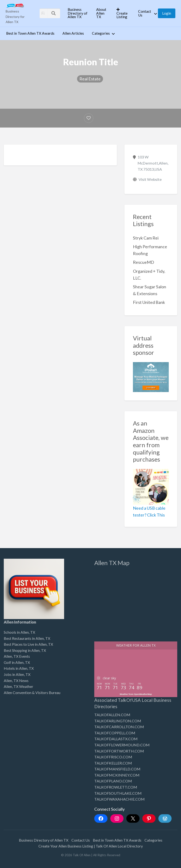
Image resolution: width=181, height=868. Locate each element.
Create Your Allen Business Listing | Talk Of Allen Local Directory (91, 846)
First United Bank (149, 302)
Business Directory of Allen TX (78, 13)
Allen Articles (73, 33)
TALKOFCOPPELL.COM (115, 733)
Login (167, 13)
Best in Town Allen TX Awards (30, 33)
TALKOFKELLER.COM (113, 763)
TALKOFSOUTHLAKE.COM (118, 793)
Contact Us (145, 13)
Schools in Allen (16, 632)
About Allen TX (101, 13)
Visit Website (150, 179)
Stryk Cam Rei (146, 238)
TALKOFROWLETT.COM (116, 787)
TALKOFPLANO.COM (113, 781)
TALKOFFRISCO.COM (113, 757)
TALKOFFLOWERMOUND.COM (122, 745)
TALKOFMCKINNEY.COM (117, 775)
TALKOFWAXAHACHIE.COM (119, 799)
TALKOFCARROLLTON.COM (119, 727)
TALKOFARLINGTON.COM (118, 721)
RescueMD (144, 262)
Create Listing (122, 13)
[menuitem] (78, 13)
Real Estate (90, 79)
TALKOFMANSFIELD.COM (117, 769)
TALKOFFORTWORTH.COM (119, 751)
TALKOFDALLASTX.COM (116, 739)
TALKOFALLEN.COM (112, 715)
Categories (101, 33)
